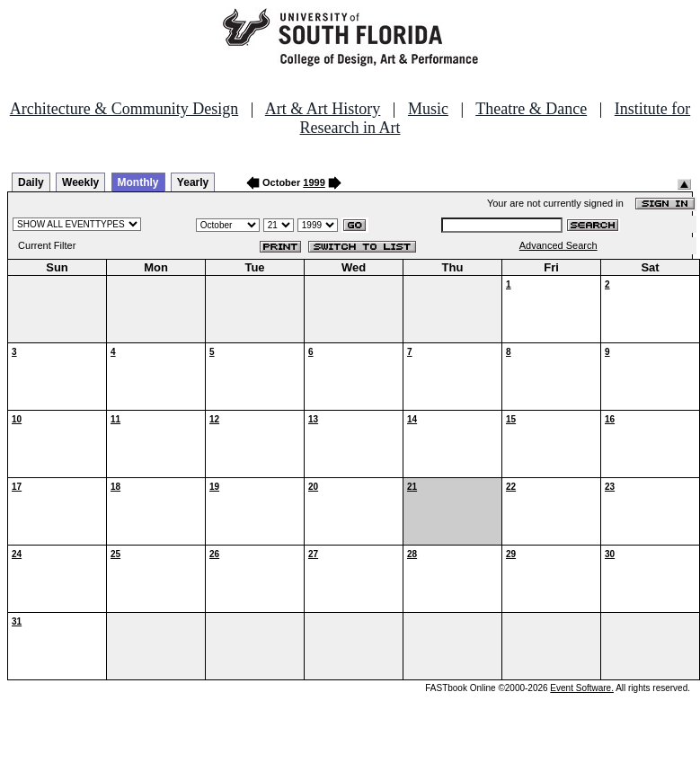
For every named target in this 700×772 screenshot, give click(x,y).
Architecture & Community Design (124, 109)
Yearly (193, 182)
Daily (31, 182)
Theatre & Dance (531, 109)
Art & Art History (323, 109)
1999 (314, 182)
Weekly (80, 182)
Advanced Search (558, 245)
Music (428, 109)
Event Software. (582, 688)
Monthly (138, 182)
